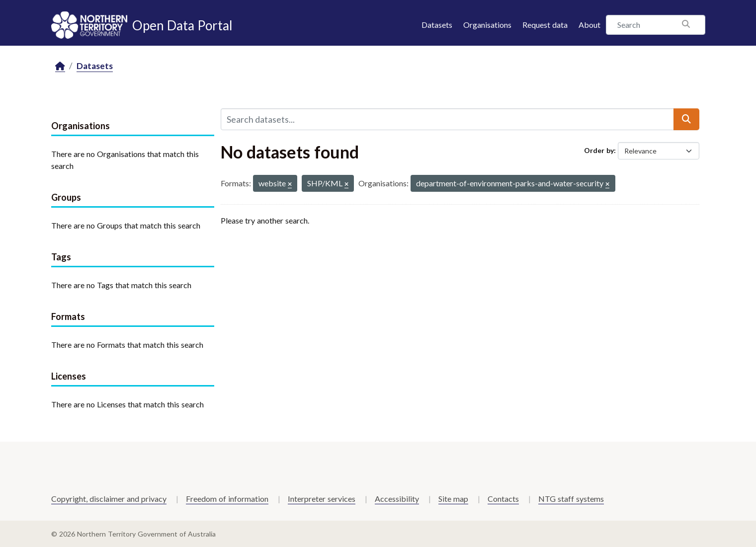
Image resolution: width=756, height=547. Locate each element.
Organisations (487, 25)
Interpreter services (322, 499)
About (589, 25)
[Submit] (686, 119)
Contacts (503, 499)
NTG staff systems (571, 499)
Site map (453, 499)
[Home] (60, 66)
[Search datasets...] (447, 119)
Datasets (437, 25)
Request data (545, 25)
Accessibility (397, 499)
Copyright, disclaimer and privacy (109, 499)
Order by (599, 150)
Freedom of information (227, 499)
